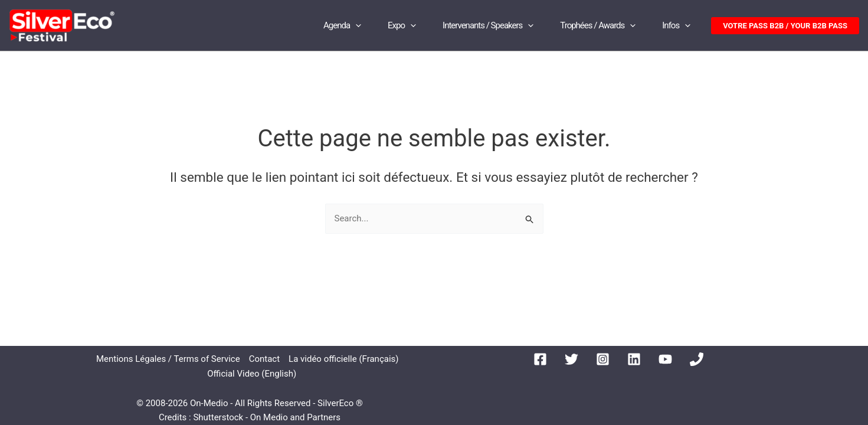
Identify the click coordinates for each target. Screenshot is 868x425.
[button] (785, 26)
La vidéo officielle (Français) (343, 359)
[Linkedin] (634, 359)
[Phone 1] (697, 359)
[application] (356, 26)
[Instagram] (603, 359)
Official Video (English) (252, 374)
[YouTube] (665, 359)
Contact (264, 359)
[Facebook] (540, 359)
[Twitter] (571, 359)
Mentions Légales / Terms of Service (168, 359)
